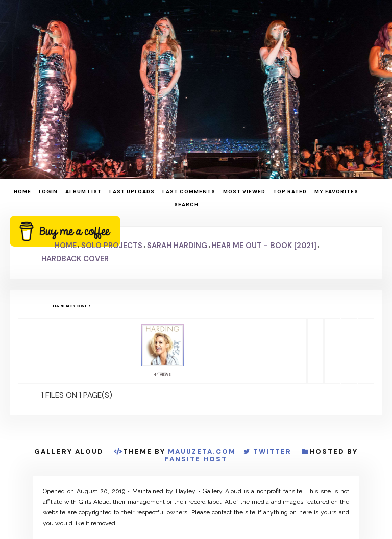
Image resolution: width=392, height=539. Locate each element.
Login (48, 192)
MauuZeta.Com (202, 451)
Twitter (272, 451)
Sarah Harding (177, 246)
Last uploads (132, 192)
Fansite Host (196, 459)
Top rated (290, 192)
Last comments (189, 192)
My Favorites (336, 192)
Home (22, 192)
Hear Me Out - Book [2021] (264, 246)
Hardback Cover (75, 259)
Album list (83, 192)
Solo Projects (112, 246)
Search (186, 204)
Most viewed (244, 192)
